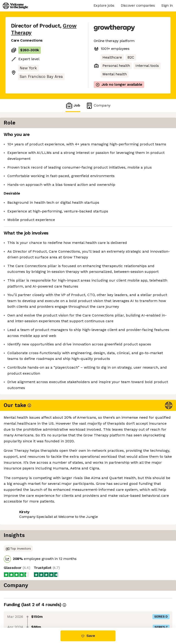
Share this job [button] (24, 600)
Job (73, 106)
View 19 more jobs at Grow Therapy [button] (42, 608)
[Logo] (15, 6)
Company (98, 106)
